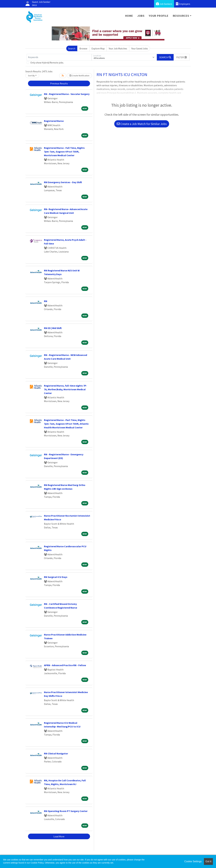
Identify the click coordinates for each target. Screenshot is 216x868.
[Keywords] (59, 57)
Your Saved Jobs (140, 48)
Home (129, 16)
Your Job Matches (118, 48)
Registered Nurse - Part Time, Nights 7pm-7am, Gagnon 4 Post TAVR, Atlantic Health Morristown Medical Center (66, 424)
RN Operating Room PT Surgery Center (66, 811)
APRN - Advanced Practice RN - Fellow (65, 665)
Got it (208, 861)
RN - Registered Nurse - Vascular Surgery (67, 94)
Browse (83, 48)
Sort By (31, 76)
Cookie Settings (193, 861)
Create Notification (79, 76)
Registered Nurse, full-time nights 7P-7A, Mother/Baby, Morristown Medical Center (65, 389)
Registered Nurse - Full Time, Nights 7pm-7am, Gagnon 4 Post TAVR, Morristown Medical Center (64, 152)
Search (72, 48)
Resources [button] (181, 16)
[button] (182, 57)
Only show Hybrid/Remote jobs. (47, 63)
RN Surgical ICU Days (56, 577)
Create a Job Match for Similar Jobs (142, 124)
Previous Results (59, 83)
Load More (59, 836)
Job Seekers (164, 4)
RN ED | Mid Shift (53, 328)
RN (46, 301)
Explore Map (98, 48)
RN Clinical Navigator (56, 753)
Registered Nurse (54, 121)
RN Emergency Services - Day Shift (63, 182)
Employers (183, 4)
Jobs (141, 16)
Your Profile (159, 16)
